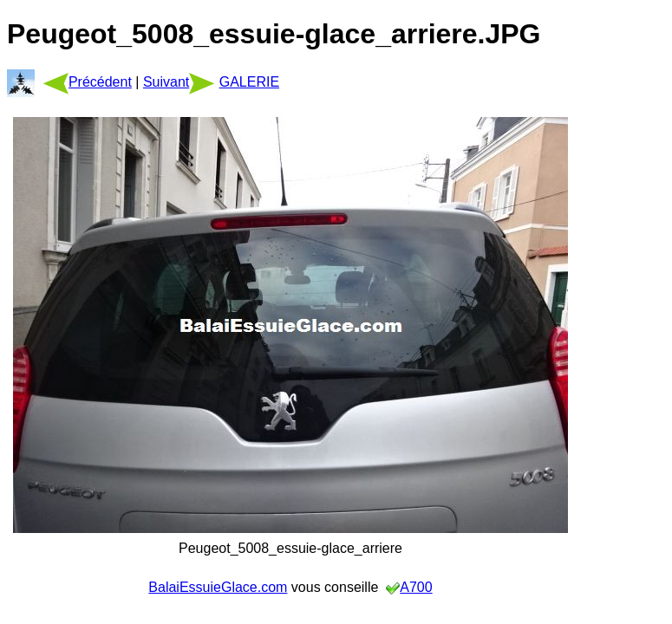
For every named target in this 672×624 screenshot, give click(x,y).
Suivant (179, 82)
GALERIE (249, 82)
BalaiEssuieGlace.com (218, 587)
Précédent (87, 82)
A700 (416, 587)
